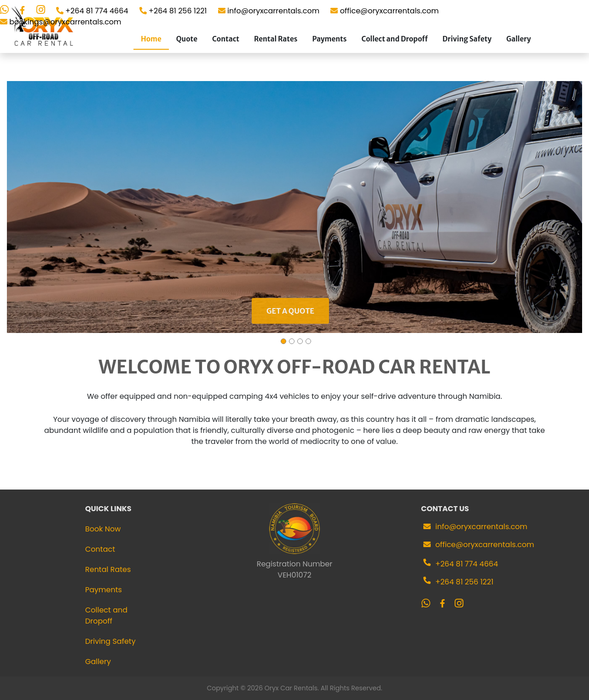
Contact (226, 39)
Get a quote (290, 311)
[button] (574, 207)
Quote (187, 39)
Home (151, 39)
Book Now (103, 529)
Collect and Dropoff (394, 39)
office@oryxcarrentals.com (485, 545)
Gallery (518, 39)
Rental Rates (276, 39)
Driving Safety (467, 39)
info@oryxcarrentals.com (481, 527)
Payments (329, 39)
